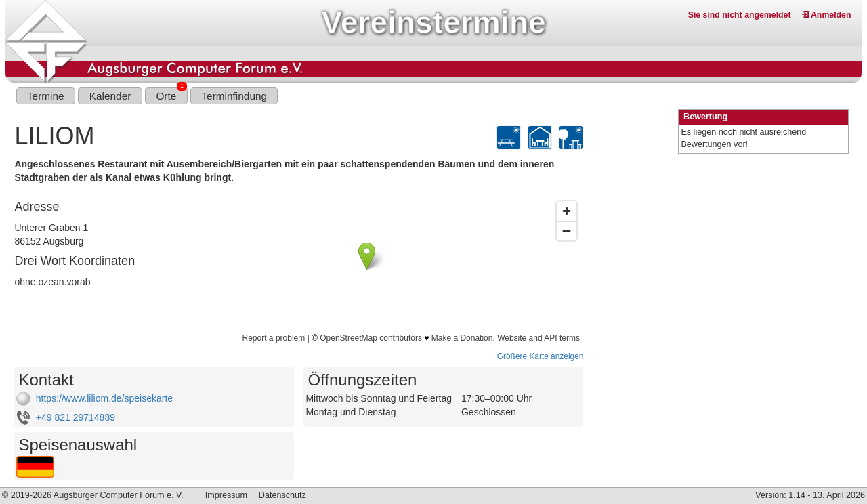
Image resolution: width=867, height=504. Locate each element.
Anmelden (826, 15)
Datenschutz (282, 495)
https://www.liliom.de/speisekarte (104, 398)
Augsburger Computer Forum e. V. (119, 495)
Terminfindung (234, 96)
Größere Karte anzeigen (541, 356)
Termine (46, 96)
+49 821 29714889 (76, 417)
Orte (171, 94)
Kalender (110, 96)
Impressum (226, 495)
